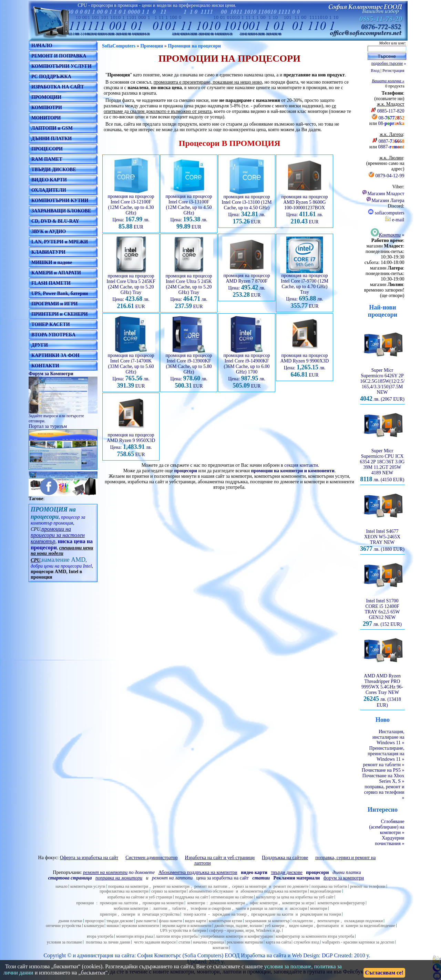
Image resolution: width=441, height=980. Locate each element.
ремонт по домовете (291, 886)
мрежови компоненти (140, 926)
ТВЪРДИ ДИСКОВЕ (54, 170)
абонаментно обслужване (211, 891)
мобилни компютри (131, 908)
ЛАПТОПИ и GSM (52, 128)
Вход (375, 71)
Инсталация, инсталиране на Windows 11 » (388, 737)
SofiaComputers (119, 46)
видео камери (301, 926)
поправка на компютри (128, 886)
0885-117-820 (391, 111)
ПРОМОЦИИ (46, 97)
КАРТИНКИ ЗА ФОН (55, 355)
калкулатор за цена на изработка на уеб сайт (295, 897)
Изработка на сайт (262, 955)
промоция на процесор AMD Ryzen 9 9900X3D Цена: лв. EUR (305, 363)
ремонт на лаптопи (172, 878)
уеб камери (274, 926)
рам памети (146, 921)
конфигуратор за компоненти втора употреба (315, 936)
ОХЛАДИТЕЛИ (49, 190)
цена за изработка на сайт (223, 878)
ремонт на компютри (171, 886)
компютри (196, 903)
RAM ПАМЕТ (47, 159)
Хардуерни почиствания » (390, 841)
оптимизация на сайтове (232, 897)
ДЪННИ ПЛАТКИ (52, 139)
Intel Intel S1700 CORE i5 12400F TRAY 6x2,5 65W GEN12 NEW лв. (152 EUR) (382, 610)
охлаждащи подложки (363, 921)
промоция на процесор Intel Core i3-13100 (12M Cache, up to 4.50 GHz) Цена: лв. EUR (247, 207)
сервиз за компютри (169, 891)
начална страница (208, 942)
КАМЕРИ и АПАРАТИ (56, 273)
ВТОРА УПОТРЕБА (53, 335)
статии (184, 942)
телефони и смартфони (211, 908)
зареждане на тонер (229, 914)
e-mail (395, 220)
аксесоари (299, 908)
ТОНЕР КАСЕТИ (51, 324)
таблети (179, 908)
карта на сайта (278, 942)
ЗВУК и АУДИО (49, 231)
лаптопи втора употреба (177, 936)
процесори (186, 471)
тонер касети (194, 914)
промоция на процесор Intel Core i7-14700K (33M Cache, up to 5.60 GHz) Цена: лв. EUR (131, 369)
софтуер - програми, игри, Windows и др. (245, 930)
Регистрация (393, 71)
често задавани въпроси (155, 942)
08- (392, 118)
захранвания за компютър (267, 921)
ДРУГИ (40, 345)
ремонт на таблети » (384, 765)
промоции (85, 903)
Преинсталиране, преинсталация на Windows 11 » (386, 754)
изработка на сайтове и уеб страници (140, 897)
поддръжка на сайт (192, 897)
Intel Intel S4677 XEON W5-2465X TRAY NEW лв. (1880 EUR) (382, 538)
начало (61, 886)
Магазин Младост (383, 194)
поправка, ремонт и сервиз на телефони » (384, 792)
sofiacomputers (386, 213)
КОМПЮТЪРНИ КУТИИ (60, 201)
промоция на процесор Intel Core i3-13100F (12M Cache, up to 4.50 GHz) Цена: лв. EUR (189, 210)
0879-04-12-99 (390, 176)
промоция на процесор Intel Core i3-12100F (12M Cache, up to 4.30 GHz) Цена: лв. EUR (131, 210)
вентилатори (328, 921)
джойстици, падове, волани (238, 926)
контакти (220, 948)
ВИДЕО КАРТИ (49, 180)
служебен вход (306, 942)
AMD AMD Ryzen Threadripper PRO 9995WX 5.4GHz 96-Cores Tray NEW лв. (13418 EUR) (382, 688)
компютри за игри (298, 903)
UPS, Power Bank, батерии (60, 293)
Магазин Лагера (385, 201)
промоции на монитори (163, 903)
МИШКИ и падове (52, 262)
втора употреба (100, 936)
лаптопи (160, 908)
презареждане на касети (272, 914)
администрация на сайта (106, 955)
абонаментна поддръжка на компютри (274, 891)
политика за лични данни (108, 942)
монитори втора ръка (135, 936)
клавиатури (94, 926)
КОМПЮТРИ (47, 108)
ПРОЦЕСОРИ (47, 149)
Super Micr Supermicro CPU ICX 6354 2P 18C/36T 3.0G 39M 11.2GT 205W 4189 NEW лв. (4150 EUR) (382, 463)
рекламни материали (245, 942)
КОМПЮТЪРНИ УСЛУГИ (61, 66)
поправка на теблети (329, 886)
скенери (128, 914)
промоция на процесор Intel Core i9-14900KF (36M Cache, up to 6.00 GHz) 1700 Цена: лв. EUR (247, 369)
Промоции (152, 46)
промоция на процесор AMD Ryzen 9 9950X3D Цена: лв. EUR (131, 443)
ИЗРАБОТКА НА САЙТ (58, 87)
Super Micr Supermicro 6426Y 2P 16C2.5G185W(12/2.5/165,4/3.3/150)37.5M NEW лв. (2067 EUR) (382, 383)
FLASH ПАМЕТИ (51, 283)
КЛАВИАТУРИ (48, 252)
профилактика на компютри (124, 891)
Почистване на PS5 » (383, 770)
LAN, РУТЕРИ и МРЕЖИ (60, 242)
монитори (319, 908)
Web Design (305, 955)
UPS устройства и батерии (183, 930)
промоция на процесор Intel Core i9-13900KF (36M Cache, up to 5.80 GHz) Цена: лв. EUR (189, 369)
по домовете (119, 872)
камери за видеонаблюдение (371, 926)
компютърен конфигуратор (341, 903)
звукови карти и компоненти (187, 926)
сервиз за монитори (249, 886)
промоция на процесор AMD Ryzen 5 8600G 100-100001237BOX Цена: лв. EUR (305, 207)
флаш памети (170, 921)
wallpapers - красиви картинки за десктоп (358, 942)
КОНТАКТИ (45, 366)
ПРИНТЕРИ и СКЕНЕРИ (60, 314)
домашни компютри (228, 903)
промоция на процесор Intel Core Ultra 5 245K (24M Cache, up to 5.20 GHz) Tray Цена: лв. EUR (189, 289)
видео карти (196, 921)
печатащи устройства (161, 914)
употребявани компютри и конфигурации (237, 936)
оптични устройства (64, 926)
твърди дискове (120, 921)
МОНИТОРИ (46, 118)
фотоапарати (328, 926)
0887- (392, 141)
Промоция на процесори (194, 46)
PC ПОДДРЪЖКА (51, 77)
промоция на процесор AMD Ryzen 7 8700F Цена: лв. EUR (247, 283)
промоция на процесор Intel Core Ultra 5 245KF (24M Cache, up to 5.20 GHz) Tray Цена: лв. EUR (131, 289)
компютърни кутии (225, 921)
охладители (303, 921)
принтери (108, 914)
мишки (113, 926)
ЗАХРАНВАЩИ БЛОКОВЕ (61, 211)
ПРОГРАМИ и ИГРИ (54, 304)
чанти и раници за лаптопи (259, 908)
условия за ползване (65, 942)
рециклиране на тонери (321, 914)
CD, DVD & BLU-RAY (55, 221)
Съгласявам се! (384, 973)
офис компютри (264, 903)
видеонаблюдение (326, 891)
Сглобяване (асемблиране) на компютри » (387, 827)
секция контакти (301, 465)
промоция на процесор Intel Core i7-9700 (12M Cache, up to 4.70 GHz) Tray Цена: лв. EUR (305, 289)
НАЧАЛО (42, 46)
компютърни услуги (88, 886)
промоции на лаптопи (119, 903)
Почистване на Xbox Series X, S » (383, 778)
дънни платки (70, 921)
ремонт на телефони (368, 886)
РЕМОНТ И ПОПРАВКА (59, 56)
